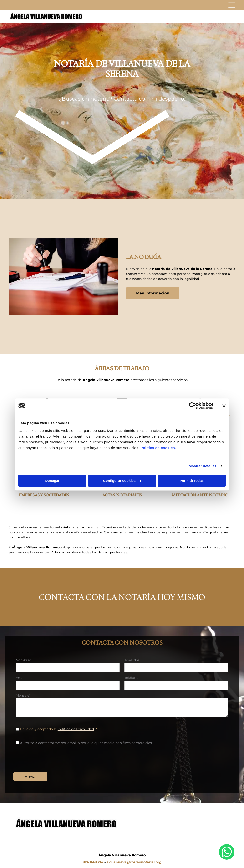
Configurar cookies (122, 481)
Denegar (52, 481)
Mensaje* (23, 695)
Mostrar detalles (203, 466)
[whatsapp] (227, 852)
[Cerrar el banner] (224, 406)
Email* (21, 678)
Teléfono (131, 678)
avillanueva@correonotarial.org (134, 862)
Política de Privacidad (76, 729)
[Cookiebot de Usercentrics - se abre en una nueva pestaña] (193, 406)
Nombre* (23, 660)
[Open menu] (232, 5)
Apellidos (132, 660)
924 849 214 (93, 862)
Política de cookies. (158, 448)
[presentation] (52, 758)
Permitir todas (192, 481)
